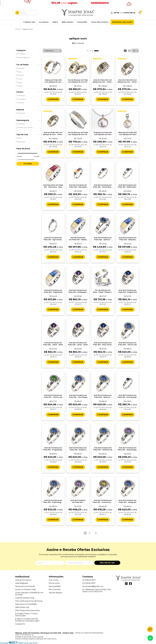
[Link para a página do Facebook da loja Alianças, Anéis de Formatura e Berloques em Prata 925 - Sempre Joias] (130, 584)
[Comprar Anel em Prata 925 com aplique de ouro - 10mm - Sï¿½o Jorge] (128, 99)
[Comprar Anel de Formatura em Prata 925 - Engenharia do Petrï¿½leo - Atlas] (53, 310)
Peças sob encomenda (25, 586)
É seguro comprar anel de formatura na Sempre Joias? (27, 620)
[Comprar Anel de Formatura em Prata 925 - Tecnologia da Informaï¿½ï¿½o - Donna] (78, 415)
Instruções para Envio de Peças (29, 601)
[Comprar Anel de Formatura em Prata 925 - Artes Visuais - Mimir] (103, 362)
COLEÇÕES (82, 22)
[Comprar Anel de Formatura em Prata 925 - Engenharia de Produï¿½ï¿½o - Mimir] (128, 310)
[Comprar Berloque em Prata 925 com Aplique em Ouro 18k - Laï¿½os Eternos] (128, 152)
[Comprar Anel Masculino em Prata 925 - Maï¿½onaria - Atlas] (53, 204)
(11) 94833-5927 (89, 580)
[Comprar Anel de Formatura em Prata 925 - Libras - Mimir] (53, 362)
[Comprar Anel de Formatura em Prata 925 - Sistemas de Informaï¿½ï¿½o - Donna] (103, 467)
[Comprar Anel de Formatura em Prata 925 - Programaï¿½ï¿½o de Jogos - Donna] (53, 467)
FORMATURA (29, 22)
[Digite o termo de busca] (29, 13)
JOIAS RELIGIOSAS (100, 22)
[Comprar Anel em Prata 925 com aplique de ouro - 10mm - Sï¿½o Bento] (53, 152)
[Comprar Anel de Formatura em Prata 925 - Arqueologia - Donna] (128, 467)
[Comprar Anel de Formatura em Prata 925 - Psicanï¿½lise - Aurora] (103, 204)
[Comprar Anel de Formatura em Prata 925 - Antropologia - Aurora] (128, 415)
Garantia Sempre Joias (25, 598)
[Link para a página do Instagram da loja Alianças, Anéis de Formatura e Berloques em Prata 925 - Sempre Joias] (126, 584)
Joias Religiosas (22, 583)
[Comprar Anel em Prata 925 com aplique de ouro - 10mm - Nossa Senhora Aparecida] (103, 99)
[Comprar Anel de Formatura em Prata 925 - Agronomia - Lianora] (53, 257)
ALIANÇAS (44, 22)
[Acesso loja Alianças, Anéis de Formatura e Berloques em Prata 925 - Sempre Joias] (123, 13)
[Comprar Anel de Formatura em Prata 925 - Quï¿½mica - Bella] (103, 257)
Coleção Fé (20, 624)
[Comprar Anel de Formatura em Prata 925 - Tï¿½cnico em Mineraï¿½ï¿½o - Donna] (53, 415)
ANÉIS (55, 22)
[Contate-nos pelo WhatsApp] (150, 638)
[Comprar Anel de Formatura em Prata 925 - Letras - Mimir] (78, 362)
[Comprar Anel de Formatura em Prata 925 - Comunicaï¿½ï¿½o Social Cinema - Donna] (103, 520)
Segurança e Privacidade (26, 604)
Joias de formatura (23, 580)
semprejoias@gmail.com (93, 586)
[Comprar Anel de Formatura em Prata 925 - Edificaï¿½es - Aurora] (128, 204)
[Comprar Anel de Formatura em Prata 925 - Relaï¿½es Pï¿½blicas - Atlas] (128, 257)
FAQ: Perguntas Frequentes (27, 610)
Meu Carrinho (55, 589)
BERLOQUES (68, 22)
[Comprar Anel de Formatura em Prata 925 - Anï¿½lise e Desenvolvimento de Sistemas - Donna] (78, 467)
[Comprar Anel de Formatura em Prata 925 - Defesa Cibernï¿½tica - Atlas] (78, 257)
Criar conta (53, 580)
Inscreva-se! (107, 563)
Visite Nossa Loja (22, 607)
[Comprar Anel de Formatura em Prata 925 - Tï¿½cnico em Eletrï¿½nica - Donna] (128, 362)
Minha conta (54, 583)
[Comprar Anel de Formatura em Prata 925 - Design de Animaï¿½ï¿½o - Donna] (128, 520)
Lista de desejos (55, 593)
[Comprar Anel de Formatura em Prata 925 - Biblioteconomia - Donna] (78, 520)
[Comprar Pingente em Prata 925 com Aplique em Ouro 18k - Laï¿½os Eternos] (103, 152)
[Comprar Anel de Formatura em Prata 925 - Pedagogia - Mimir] (78, 310)
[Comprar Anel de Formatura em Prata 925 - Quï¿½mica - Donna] (103, 415)
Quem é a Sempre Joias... (26, 589)
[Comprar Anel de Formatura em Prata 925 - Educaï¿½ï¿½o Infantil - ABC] (78, 204)
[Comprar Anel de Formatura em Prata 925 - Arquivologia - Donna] (53, 520)
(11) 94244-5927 (89, 583)
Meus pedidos (55, 586)
